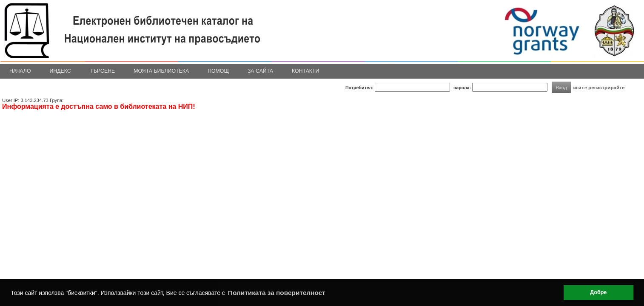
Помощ (218, 71)
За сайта (260, 71)
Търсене (103, 71)
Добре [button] (598, 292)
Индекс (60, 71)
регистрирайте (607, 87)
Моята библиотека (161, 71)
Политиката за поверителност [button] (277, 293)
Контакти (305, 71)
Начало (20, 71)
